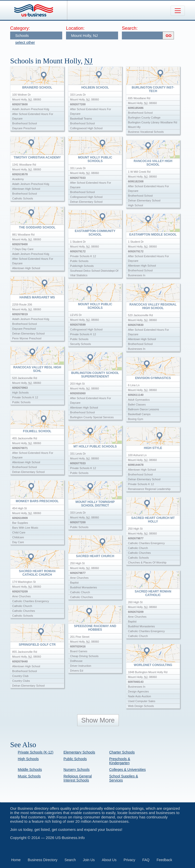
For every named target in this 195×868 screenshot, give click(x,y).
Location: (75, 28)
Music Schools (29, 776)
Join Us (89, 860)
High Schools (28, 759)
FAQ (146, 860)
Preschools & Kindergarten (120, 761)
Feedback (164, 860)
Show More (98, 720)
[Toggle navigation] (178, 11)
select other (25, 42)
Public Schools (75, 759)
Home (16, 860)
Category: (20, 28)
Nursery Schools (77, 770)
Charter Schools (122, 752)
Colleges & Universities (127, 770)
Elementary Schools (79, 752)
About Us (109, 860)
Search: (130, 28)
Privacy (129, 860)
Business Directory (43, 860)
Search (70, 860)
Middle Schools (30, 770)
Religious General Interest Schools (78, 778)
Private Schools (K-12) (36, 752)
